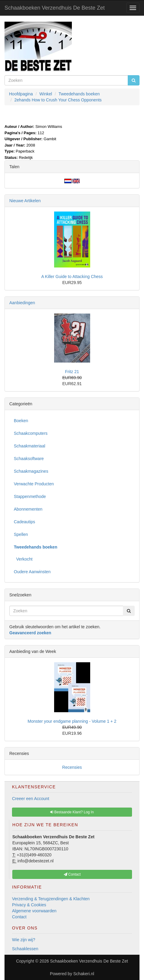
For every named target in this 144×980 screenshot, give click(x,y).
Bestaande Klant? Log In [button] (72, 812)
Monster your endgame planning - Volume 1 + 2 (72, 721)
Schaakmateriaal (29, 446)
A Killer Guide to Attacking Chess (72, 277)
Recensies (72, 767)
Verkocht (23, 559)
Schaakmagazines (31, 471)
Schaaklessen (25, 949)
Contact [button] (72, 874)
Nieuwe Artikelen (25, 201)
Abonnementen (28, 509)
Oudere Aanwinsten (32, 572)
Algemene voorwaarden (34, 911)
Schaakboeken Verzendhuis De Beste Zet (55, 8)
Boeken (21, 421)
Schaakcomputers (31, 433)
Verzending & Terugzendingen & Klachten (51, 899)
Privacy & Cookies (29, 905)
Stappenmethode (30, 496)
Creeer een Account (31, 799)
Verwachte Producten (34, 484)
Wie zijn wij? (24, 940)
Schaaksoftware (29, 459)
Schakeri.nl (84, 974)
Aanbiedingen (22, 303)
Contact (19, 917)
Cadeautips (25, 522)
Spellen (21, 534)
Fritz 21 (72, 372)
